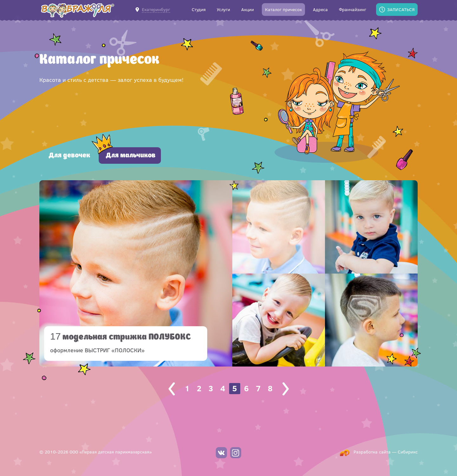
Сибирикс (408, 452)
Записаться (401, 9)
